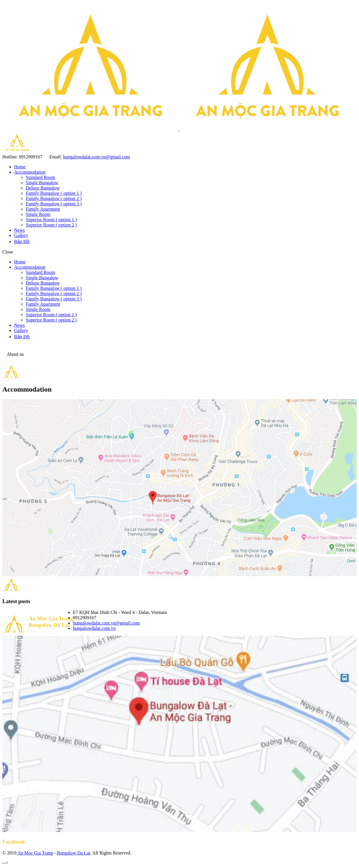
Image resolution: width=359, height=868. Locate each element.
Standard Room (40, 177)
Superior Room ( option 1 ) (51, 220)
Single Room (38, 214)
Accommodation (30, 172)
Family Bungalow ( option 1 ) (54, 193)
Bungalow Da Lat (74, 853)
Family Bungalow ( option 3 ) (54, 204)
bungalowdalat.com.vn (94, 628)
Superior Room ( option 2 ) (51, 225)
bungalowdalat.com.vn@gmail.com (96, 157)
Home (20, 167)
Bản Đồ (22, 242)
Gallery (21, 235)
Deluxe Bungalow (43, 188)
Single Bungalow (42, 183)
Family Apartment (43, 209)
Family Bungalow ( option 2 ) (54, 198)
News (19, 230)
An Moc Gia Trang (35, 853)
